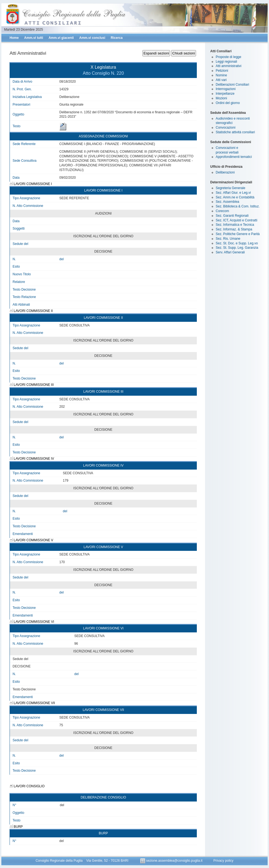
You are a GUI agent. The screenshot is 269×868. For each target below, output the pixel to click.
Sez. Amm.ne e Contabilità (235, 197)
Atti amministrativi (229, 66)
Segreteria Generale (230, 188)
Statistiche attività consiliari (235, 132)
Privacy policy (223, 861)
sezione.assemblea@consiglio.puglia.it (172, 861)
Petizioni (222, 71)
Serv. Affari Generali (230, 252)
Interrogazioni (226, 89)
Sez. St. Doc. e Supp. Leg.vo (237, 243)
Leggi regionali (226, 62)
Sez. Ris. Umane (228, 239)
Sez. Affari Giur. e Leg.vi (233, 193)
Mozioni (221, 98)
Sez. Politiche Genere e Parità (238, 234)
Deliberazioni (225, 172)
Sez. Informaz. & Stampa (234, 229)
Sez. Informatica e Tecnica (235, 225)
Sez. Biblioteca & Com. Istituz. (238, 206)
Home (14, 38)
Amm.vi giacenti (61, 38)
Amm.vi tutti (33, 38)
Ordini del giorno (228, 103)
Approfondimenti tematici (234, 157)
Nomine (221, 75)
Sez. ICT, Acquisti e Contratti (236, 220)
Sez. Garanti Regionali (232, 216)
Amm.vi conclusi (92, 38)
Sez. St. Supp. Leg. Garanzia (237, 248)
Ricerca (117, 38)
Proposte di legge (228, 57)
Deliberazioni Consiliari (232, 85)
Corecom (222, 211)
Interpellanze (225, 94)
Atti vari (221, 80)
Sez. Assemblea (227, 202)
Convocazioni (226, 128)
